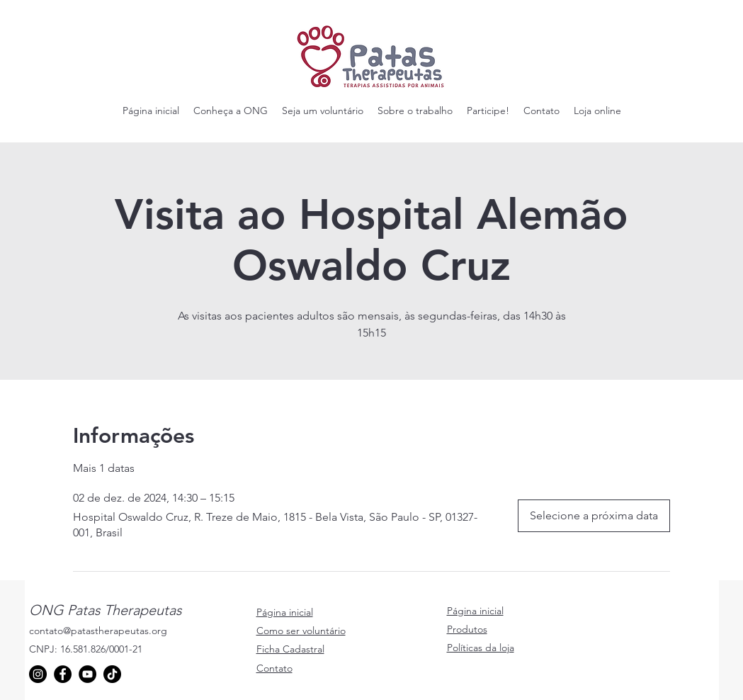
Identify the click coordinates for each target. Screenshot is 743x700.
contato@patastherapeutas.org (98, 631)
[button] (231, 111)
